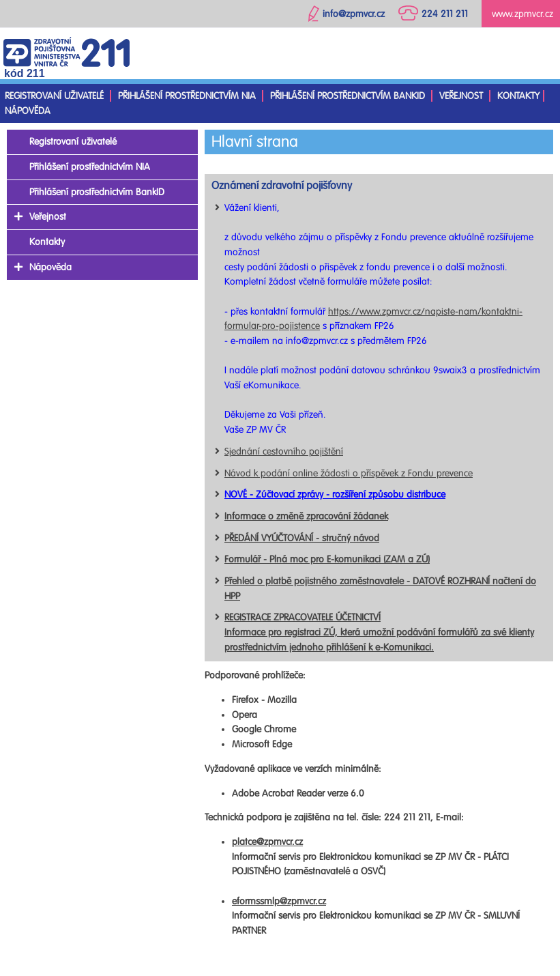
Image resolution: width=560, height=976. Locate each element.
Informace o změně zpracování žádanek (306, 516)
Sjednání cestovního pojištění (284, 451)
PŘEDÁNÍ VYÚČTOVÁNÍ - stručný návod (302, 538)
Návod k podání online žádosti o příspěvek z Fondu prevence (349, 473)
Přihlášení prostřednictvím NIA (187, 96)
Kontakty (518, 96)
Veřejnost (461, 96)
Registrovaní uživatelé (54, 96)
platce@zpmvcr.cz (267, 842)
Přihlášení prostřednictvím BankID (348, 96)
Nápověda (28, 111)
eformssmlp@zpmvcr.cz (279, 901)
